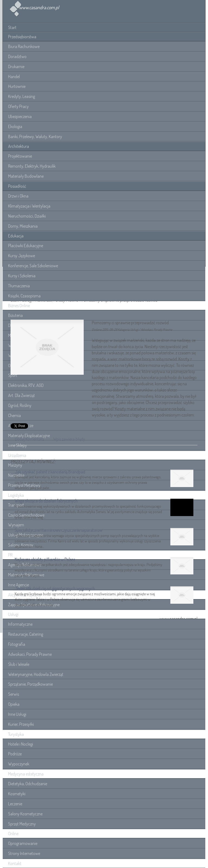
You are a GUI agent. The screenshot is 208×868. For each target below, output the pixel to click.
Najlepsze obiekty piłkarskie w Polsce (45, 559)
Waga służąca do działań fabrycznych (46, 501)
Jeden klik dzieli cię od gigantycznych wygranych (55, 589)
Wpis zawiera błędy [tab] (69, 439)
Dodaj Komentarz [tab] (29, 439)
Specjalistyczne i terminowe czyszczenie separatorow (58, 530)
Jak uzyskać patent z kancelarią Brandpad (50, 472)
